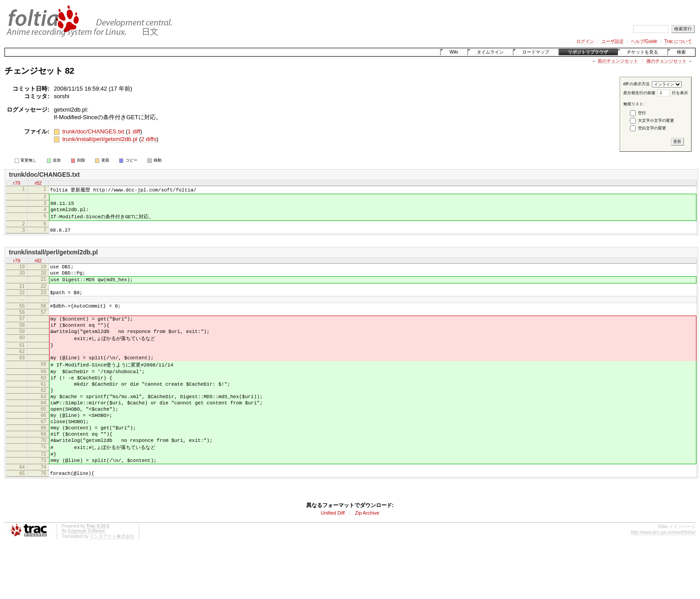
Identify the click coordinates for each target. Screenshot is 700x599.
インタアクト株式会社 (112, 585)
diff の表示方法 (636, 84)
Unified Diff (333, 562)
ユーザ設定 (612, 41)
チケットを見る (642, 52)
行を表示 (680, 93)
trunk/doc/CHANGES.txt (93, 131)
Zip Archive (367, 562)
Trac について (678, 41)
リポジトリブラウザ (588, 52)
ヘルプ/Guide (644, 41)
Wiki (454, 52)
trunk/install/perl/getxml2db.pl (100, 139)
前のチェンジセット (618, 61)
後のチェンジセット (667, 61)
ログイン (585, 41)
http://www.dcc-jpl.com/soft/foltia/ (663, 581)
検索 (681, 52)
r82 (38, 183)
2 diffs (149, 139)
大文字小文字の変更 (656, 121)
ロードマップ (536, 52)
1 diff (134, 131)
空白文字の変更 (652, 128)
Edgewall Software (86, 580)
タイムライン (490, 52)
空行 (642, 113)
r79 (17, 183)
